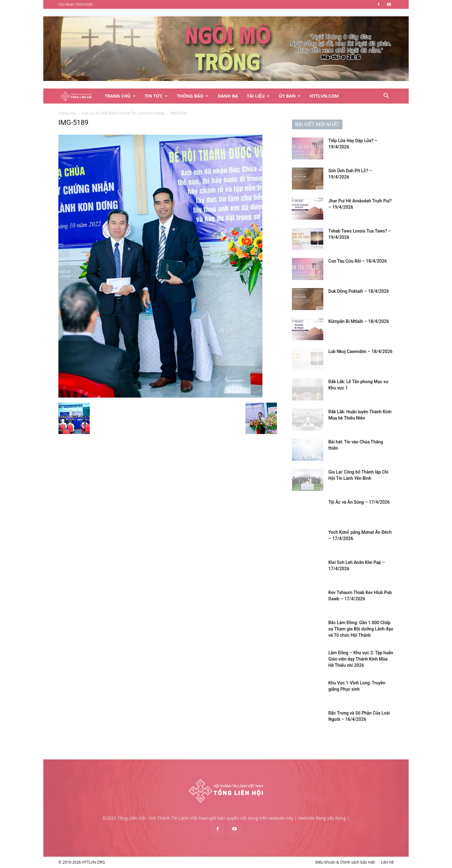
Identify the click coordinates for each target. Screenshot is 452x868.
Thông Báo (193, 96)
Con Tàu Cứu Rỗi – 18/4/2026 (358, 261)
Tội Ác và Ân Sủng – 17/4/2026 (359, 502)
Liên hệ (387, 862)
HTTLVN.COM (324, 96)
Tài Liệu (258, 96)
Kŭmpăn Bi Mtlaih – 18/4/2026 (359, 321)
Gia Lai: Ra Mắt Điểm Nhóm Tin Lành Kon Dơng (123, 113)
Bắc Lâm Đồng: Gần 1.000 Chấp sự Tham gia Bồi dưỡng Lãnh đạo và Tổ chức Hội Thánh (361, 629)
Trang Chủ (120, 96)
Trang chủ (67, 113)
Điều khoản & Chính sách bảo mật (345, 862)
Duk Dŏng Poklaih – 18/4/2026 (359, 291)
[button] (386, 96)
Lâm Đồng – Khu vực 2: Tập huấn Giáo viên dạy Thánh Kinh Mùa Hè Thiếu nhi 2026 (361, 659)
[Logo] (79, 96)
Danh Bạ (228, 96)
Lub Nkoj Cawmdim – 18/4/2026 (360, 351)
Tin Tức (156, 96)
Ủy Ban (290, 96)
